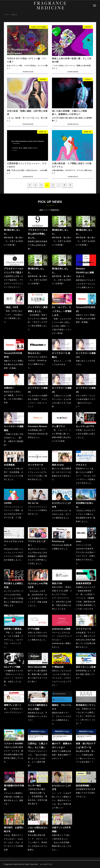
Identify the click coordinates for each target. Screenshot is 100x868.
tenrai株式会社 (46, 864)
